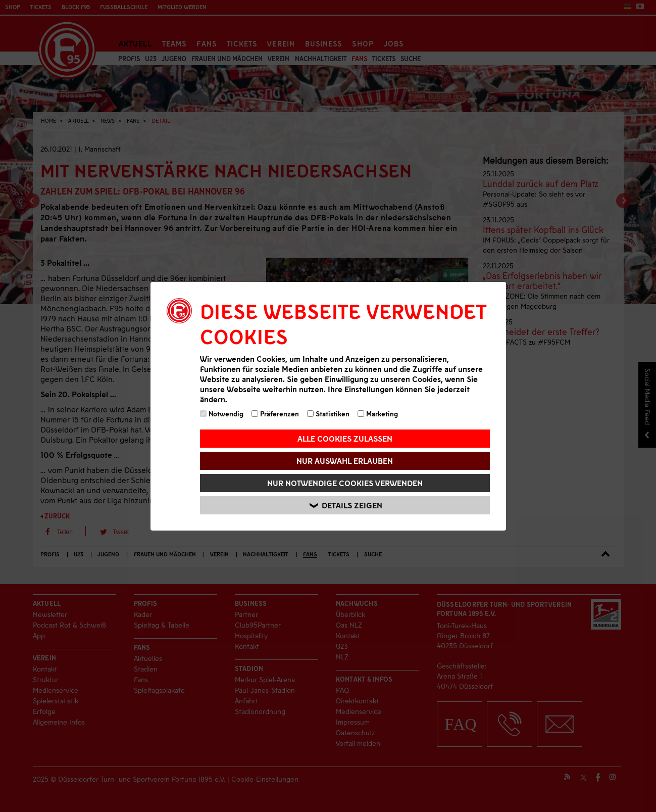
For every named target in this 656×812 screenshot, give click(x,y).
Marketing (378, 414)
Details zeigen (346, 505)
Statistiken (328, 414)
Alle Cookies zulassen (345, 438)
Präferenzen (275, 414)
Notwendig (222, 414)
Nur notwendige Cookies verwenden (345, 483)
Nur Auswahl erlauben (345, 461)
